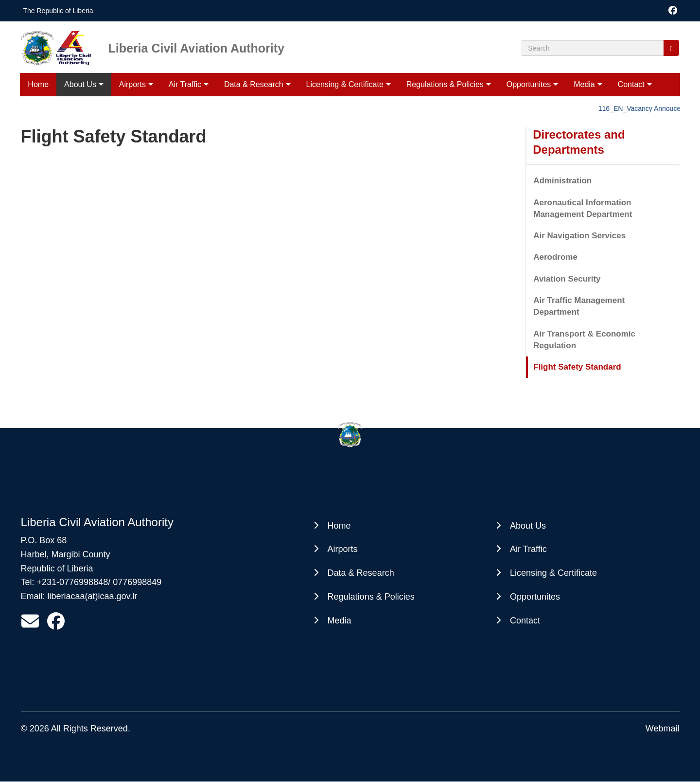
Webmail (663, 729)
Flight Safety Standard (577, 367)
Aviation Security (567, 279)
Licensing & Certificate (345, 84)
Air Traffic (185, 84)
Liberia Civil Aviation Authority (197, 48)
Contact (631, 84)
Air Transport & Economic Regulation (584, 340)
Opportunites (529, 84)
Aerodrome (555, 257)
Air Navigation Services (579, 236)
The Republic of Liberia (58, 11)
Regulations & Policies (445, 84)
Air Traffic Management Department (579, 306)
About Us (80, 84)
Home (38, 84)
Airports (132, 84)
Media (584, 84)
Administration (562, 181)
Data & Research (254, 84)
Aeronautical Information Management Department (583, 208)
